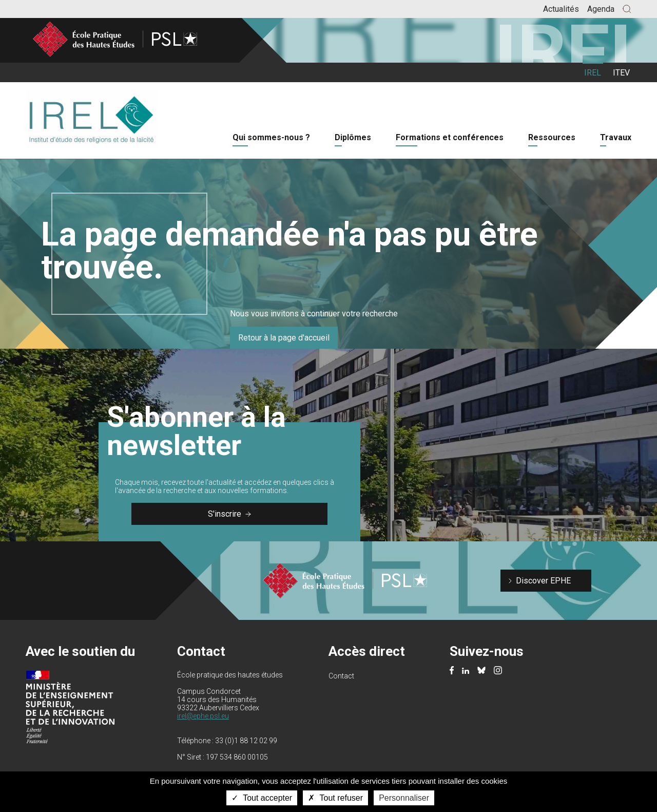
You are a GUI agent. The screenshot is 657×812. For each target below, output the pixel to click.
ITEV (621, 73)
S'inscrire (229, 514)
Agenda (601, 9)
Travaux (616, 137)
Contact (341, 676)
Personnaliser (404, 798)
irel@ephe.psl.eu (203, 716)
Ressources (552, 137)
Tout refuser (335, 798)
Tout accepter (262, 798)
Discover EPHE (543, 581)
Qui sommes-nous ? (271, 137)
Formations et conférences (450, 137)
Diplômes (353, 137)
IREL (593, 73)
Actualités (561, 9)
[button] (627, 9)
